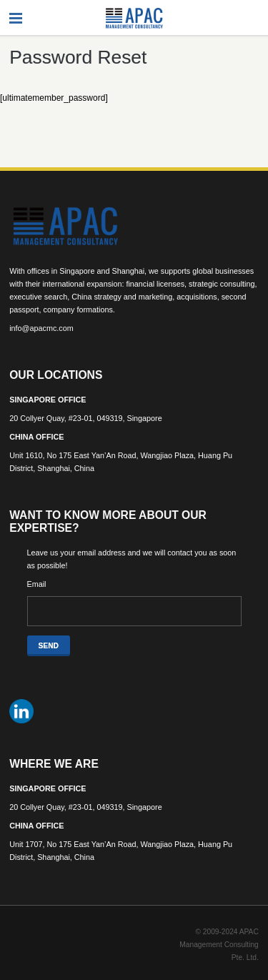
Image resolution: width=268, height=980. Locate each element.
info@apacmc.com (41, 328)
